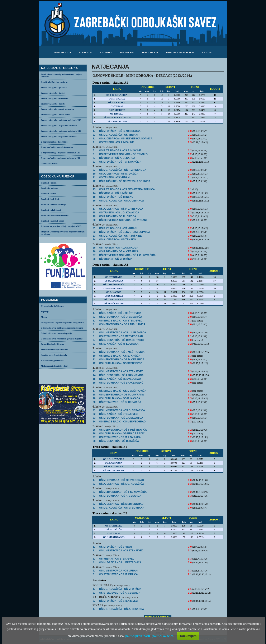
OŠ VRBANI (117, 106)
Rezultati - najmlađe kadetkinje (55, 215)
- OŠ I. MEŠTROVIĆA (120, 562)
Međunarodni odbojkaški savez (54, 350)
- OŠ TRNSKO (116, 197)
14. (94, 193)
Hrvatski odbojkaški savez (52, 306)
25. (94, 248)
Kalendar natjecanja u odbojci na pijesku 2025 (61, 226)
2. (94, 135)
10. (94, 174)
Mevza (44, 317)
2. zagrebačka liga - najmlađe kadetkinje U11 (60, 158)
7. (94, 158)
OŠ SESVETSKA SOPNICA (117, 117)
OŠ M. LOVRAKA (114, 281)
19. (94, 216)
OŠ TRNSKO (117, 114)
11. (94, 177)
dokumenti (150, 52)
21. (94, 228)
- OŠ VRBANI (119, 135)
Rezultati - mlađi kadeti (51, 210)
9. (94, 170)
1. (94, 131)
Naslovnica (63, 52)
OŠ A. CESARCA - (122, 484)
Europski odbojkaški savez (53, 344)
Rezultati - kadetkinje (50, 199)
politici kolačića (163, 636)
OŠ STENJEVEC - (120, 437)
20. (94, 220)
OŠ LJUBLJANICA (114, 300)
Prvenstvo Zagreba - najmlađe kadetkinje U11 (61, 131)
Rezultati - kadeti (48, 194)
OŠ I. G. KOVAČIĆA (117, 95)
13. (94, 189)
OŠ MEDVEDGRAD (114, 288)
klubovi (106, 52)
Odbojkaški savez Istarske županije (56, 333)
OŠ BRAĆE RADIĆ (114, 303)
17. (94, 209)
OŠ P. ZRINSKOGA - (120, 150)
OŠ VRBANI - (117, 158)
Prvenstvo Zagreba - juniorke (54, 87)
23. (94, 236)
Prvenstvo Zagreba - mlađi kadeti (55, 115)
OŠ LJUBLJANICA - (121, 363)
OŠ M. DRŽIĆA (117, 99)
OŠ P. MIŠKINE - (118, 216)
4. (94, 142)
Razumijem (188, 636)
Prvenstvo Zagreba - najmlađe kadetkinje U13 (61, 120)
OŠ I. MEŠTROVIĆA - (121, 371)
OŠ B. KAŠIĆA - (120, 313)
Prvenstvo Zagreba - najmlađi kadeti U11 (59, 136)
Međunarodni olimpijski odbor (54, 366)
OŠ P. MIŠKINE (117, 110)
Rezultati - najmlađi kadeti (53, 221)
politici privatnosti (138, 636)
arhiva (207, 52)
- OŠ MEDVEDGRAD (121, 336)
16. (94, 201)
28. (94, 259)
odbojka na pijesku (180, 52)
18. (94, 213)
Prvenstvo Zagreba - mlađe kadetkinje (58, 109)
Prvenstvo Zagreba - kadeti (53, 104)
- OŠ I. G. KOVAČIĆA (120, 162)
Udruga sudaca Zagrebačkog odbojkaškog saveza (62, 322)
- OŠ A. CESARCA (122, 201)
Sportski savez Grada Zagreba (54, 355)
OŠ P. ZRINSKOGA (117, 121)
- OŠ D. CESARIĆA (121, 317)
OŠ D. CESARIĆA (114, 296)
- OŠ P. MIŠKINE (116, 193)
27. (94, 255)
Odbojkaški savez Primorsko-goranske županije (62, 339)
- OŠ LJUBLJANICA (122, 324)
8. (94, 162)
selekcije (127, 52)
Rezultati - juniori (49, 183)
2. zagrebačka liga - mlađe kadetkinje (57, 147)
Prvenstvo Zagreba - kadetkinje (55, 98)
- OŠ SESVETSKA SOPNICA (126, 139)
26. (94, 251)
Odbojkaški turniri (49, 164)
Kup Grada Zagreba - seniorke (54, 82)
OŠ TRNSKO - (117, 142)
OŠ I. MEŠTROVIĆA (114, 284)
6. (94, 154)
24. (94, 240)
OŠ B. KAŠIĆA (114, 292)
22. (94, 232)
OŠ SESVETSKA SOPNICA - (123, 154)
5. (94, 150)
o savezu (85, 52)
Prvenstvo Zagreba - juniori (53, 93)
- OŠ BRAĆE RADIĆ (122, 340)
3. (94, 139)
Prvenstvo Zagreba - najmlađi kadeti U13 (59, 126)
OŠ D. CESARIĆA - (119, 441)
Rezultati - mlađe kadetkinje (53, 205)
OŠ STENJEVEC (114, 277)
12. (94, 181)
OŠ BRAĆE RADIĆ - (121, 321)
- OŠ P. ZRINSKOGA (120, 131)
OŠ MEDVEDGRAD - (122, 395)
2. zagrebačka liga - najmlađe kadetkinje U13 (60, 153)
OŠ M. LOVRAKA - (122, 352)
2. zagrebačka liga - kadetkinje (54, 142)
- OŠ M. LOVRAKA (122, 508)
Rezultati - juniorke (49, 188)
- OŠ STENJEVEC (118, 601)
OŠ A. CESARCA (117, 102)
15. (94, 197)
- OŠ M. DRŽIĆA (119, 174)
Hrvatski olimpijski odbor (52, 360)
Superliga (45, 312)
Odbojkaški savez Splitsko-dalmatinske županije (62, 328)
